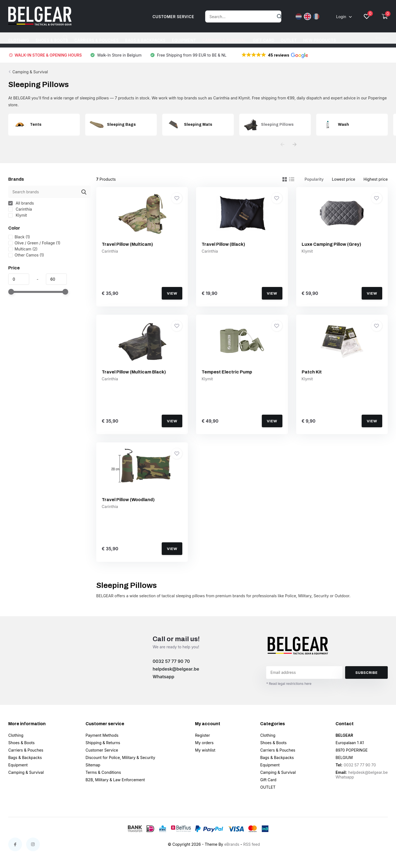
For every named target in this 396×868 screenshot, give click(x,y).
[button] (274, 55)
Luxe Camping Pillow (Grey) (331, 244)
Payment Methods (102, 735)
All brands (21, 203)
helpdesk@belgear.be (176, 669)
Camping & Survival (225, 40)
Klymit (18, 215)
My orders (204, 743)
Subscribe (366, 672)
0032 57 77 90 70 (171, 661)
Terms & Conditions (103, 772)
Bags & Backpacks (145, 40)
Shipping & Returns (103, 743)
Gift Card (264, 40)
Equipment (184, 40)
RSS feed (251, 844)
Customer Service (102, 750)
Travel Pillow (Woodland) (128, 500)
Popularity (314, 179)
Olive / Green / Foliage (34, 243)
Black (19, 237)
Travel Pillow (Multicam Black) (134, 372)
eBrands (232, 844)
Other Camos (26, 255)
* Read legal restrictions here (289, 684)
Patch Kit (312, 372)
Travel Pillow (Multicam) (127, 244)
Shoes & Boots (52, 40)
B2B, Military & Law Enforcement (115, 780)
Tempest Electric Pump (227, 372)
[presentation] (282, 145)
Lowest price (344, 179)
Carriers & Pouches (97, 40)
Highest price (376, 179)
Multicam (23, 249)
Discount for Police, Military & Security (120, 757)
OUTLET (289, 40)
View (172, 293)
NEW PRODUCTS (320, 40)
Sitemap (93, 765)
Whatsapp (163, 677)
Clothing (19, 40)
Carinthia (20, 209)
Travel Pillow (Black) (223, 244)
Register (202, 735)
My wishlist (205, 750)
